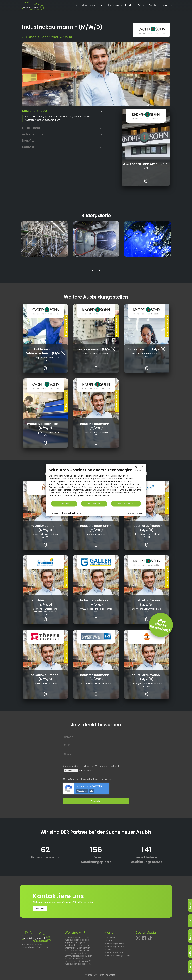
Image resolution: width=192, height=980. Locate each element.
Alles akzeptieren (126, 504)
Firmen (141, 5)
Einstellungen (94, 504)
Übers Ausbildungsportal (117, 956)
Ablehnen (64, 504)
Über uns (164, 5)
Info (91, 791)
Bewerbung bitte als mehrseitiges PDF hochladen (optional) (91, 766)
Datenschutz (107, 975)
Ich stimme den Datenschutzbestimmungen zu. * (88, 779)
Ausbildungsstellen (86, 5)
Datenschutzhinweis (72, 513)
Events (152, 5)
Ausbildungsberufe (111, 5)
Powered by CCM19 (134, 513)
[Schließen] (142, 466)
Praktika (130, 5)
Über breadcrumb (114, 953)
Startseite (110, 937)
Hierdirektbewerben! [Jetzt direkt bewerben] (160, 626)
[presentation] (93, 271)
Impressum (91, 975)
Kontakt (40, 909)
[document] (96, 484)
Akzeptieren (82, 791)
